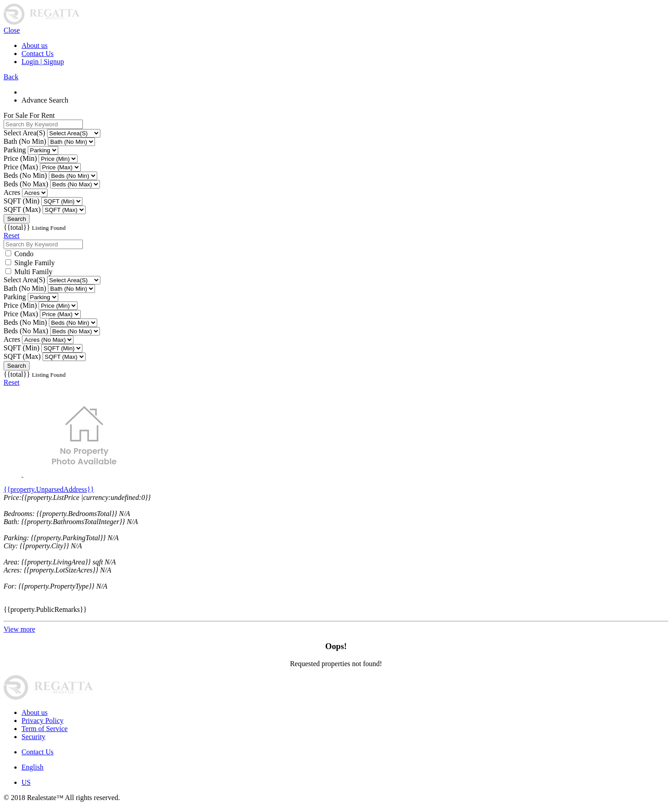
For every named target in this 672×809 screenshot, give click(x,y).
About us (34, 45)
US (26, 782)
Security (33, 737)
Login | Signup (43, 62)
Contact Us (38, 54)
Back (11, 77)
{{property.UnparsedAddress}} (49, 489)
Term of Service (45, 729)
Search (17, 219)
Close (12, 30)
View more (19, 629)
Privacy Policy (43, 721)
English (32, 767)
